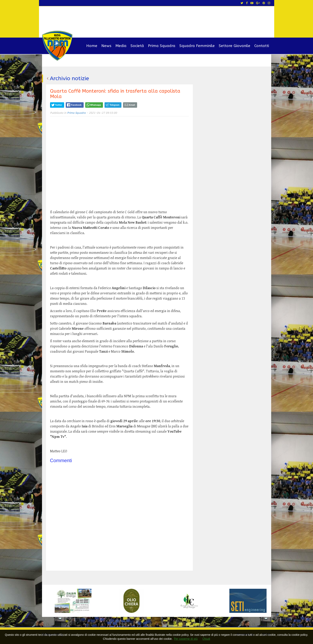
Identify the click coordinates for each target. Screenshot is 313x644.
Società (137, 46)
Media (121, 46)
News (106, 46)
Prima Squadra (162, 46)
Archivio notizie (69, 78)
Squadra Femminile (197, 46)
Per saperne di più (186, 639)
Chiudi (206, 639)
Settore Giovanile (234, 46)
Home (92, 46)
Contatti (262, 46)
